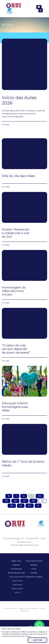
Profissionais (16, 569)
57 (24, 501)
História (16, 565)
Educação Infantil (18, 577)
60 (12, 506)
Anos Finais (18, 585)
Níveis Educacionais (16, 573)
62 (30, 506)
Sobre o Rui (16, 561)
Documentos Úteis (34, 561)
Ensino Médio (18, 589)
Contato (34, 573)
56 (15, 501)
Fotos (34, 569)
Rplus (18, 593)
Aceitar (37, 640)
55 (6, 501)
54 (40, 496)
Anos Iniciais (18, 581)
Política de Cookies (34, 577)
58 (33, 501)
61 (21, 506)
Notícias (34, 565)
